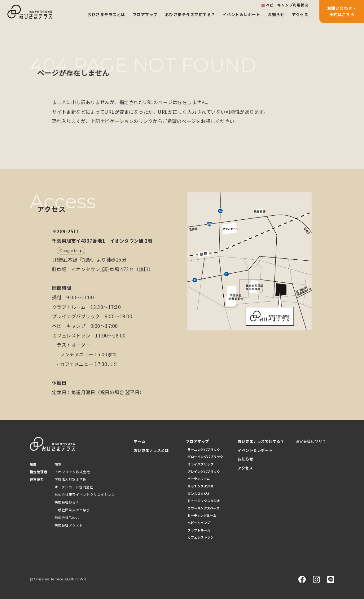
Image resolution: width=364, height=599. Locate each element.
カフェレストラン (200, 537)
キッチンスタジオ (200, 486)
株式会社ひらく (67, 502)
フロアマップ (145, 14)
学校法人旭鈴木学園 (71, 479)
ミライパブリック (200, 464)
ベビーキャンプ (199, 523)
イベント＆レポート (242, 14)
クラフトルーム (199, 530)
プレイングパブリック (204, 471)
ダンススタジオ (199, 493)
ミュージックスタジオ (204, 501)
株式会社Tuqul (67, 517)
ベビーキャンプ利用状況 (287, 5)
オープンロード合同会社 (74, 487)
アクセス (300, 14)
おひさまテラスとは (106, 14)
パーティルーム (199, 479)
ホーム (140, 441)
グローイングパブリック (205, 457)
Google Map (71, 251)
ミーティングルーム (202, 515)
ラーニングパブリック (204, 449)
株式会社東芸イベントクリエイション (85, 494)
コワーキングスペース (203, 508)
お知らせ (276, 14)
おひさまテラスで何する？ (190, 14)
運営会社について (311, 441)
